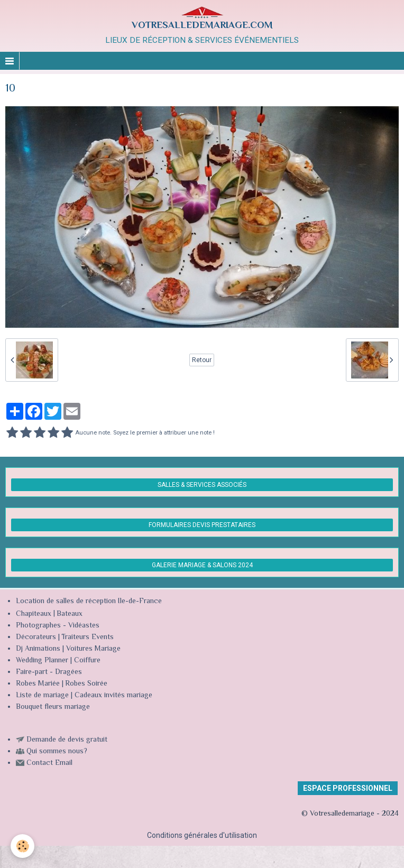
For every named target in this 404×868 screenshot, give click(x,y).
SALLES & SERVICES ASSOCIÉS (202, 485)
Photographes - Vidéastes (58, 626)
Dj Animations (38, 649)
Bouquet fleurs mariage (53, 707)
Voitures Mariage (93, 649)
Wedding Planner (42, 661)
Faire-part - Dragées (49, 672)
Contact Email (49, 763)
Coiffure (88, 661)
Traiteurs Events (88, 638)
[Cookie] (22, 846)
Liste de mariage (42, 696)
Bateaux (70, 614)
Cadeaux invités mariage (113, 696)
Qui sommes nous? (57, 752)
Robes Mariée (38, 684)
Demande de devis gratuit (67, 740)
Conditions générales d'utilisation (202, 835)
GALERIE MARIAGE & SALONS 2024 (202, 565)
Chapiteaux (34, 614)
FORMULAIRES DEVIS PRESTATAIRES (202, 525)
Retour (202, 360)
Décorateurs (36, 638)
